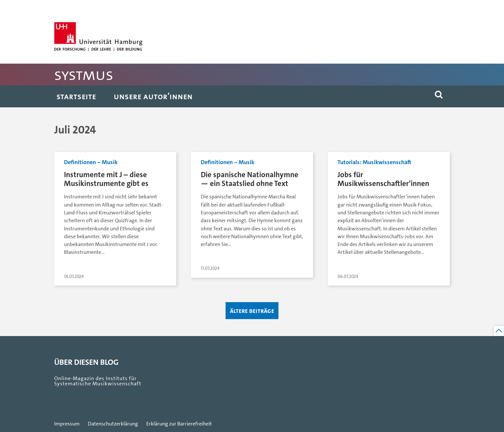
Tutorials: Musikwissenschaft (374, 162)
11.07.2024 (210, 268)
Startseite (76, 96)
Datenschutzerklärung (113, 424)
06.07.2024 (348, 277)
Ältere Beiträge (252, 311)
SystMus (84, 75)
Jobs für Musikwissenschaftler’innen (383, 179)
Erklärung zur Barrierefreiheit (179, 424)
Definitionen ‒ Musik (91, 162)
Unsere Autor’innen (153, 96)
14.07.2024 (74, 277)
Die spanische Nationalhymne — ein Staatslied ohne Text (250, 179)
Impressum (67, 424)
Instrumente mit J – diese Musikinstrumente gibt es (106, 179)
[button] (439, 96)
